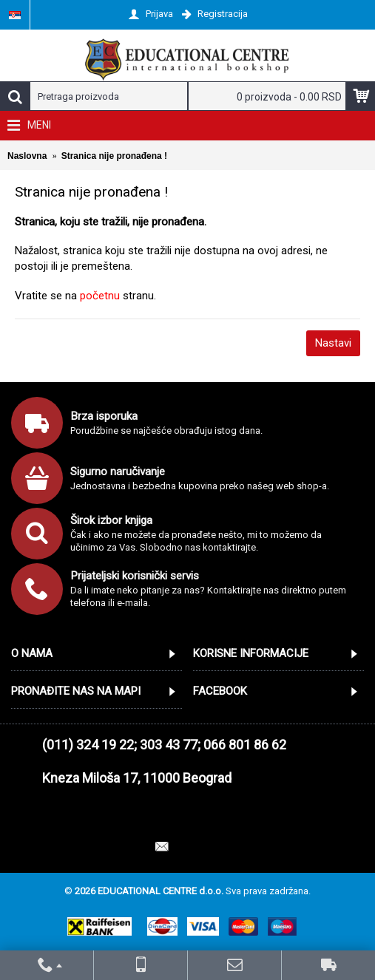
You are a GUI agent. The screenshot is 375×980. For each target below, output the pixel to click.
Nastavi (333, 343)
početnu (100, 296)
